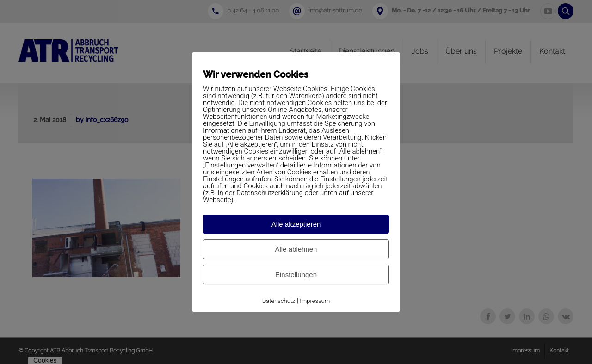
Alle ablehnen (296, 249)
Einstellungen (296, 275)
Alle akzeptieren (296, 224)
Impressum (315, 301)
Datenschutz (279, 301)
